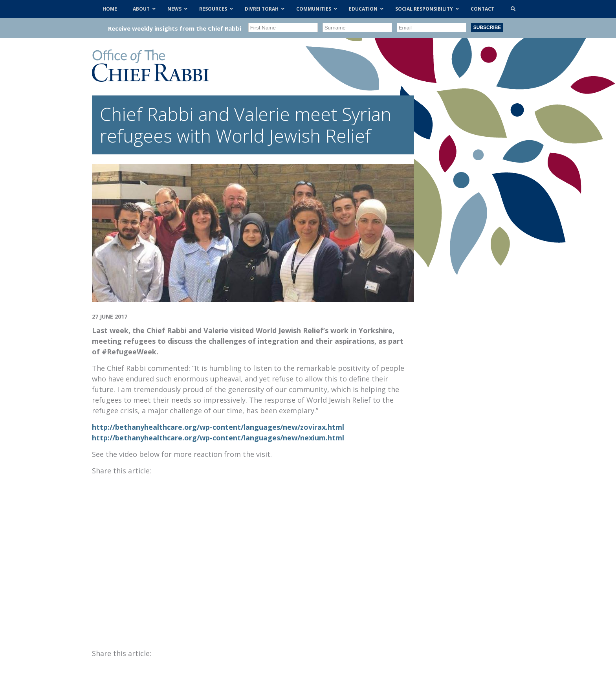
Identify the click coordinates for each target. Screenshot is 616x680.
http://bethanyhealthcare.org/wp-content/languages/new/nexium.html (218, 438)
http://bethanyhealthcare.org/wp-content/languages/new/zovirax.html (218, 427)
